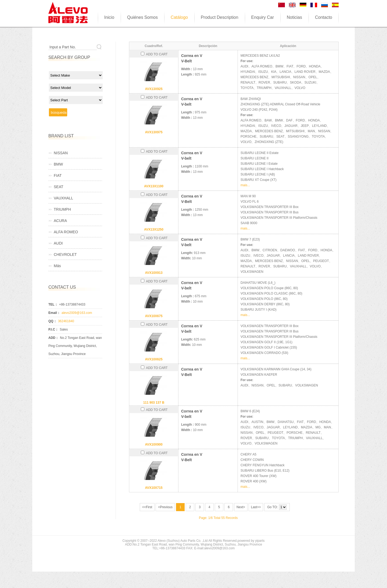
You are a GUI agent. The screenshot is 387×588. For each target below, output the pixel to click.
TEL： (53, 304)
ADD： (53, 338)
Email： (54, 313)
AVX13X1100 (154, 186)
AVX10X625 (154, 359)
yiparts (260, 541)
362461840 (66, 321)
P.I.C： (53, 329)
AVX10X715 (154, 488)
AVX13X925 (154, 89)
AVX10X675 (154, 316)
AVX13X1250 (154, 230)
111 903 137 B (154, 403)
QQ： (53, 321)
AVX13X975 (154, 132)
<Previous (165, 507)
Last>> (256, 507)
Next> (241, 507)
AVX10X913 (154, 273)
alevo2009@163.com (77, 313)
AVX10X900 (154, 444)
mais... (245, 185)
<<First (147, 507)
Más (57, 266)
